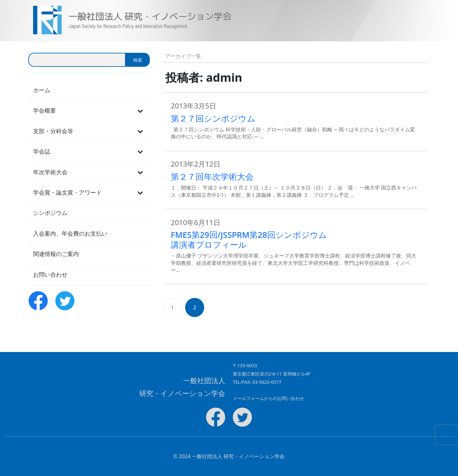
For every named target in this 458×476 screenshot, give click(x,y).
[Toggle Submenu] (140, 110)
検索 (138, 60)
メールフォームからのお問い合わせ (268, 398)
